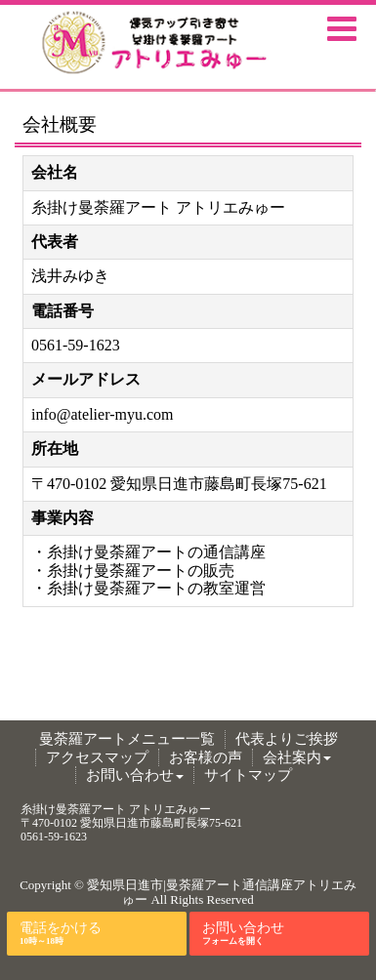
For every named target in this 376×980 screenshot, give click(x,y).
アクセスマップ (97, 757)
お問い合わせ (135, 775)
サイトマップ (248, 775)
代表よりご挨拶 (287, 739)
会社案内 (297, 757)
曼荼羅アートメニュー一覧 (127, 739)
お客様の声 (206, 757)
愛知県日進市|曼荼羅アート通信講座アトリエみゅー (222, 892)
